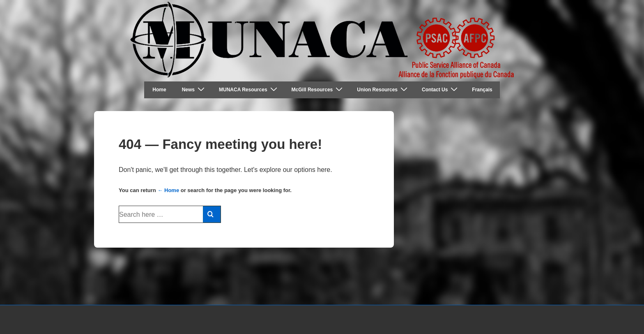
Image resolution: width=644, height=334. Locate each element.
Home (159, 90)
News (194, 89)
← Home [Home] (168, 190)
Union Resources (383, 89)
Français (482, 90)
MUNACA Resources (249, 89)
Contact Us (441, 89)
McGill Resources (318, 89)
